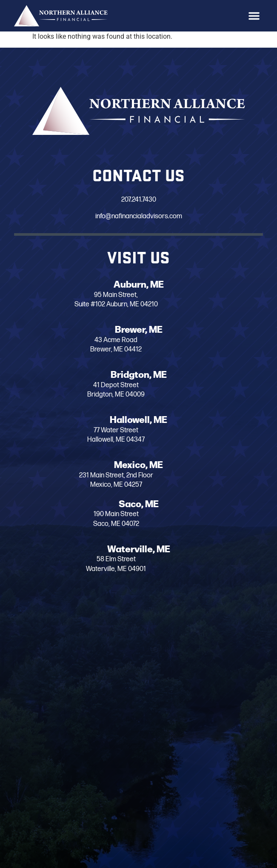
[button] (254, 16)
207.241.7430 (125, 200)
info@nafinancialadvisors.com (125, 216)
